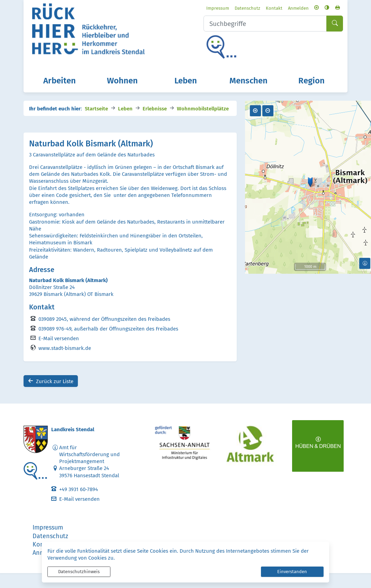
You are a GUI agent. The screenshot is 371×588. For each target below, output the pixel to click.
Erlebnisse (155, 123)
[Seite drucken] (336, 8)
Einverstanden (292, 572)
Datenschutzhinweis (79, 572)
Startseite (96, 123)
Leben (125, 123)
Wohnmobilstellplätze (203, 123)
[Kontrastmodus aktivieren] (326, 8)
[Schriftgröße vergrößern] (315, 8)
